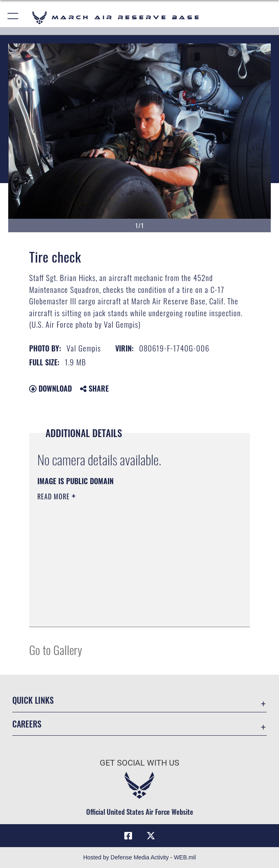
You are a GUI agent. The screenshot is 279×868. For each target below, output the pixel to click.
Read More (55, 496)
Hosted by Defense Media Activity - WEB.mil (140, 857)
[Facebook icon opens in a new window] (128, 836)
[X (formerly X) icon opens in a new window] (151, 836)
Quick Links (33, 700)
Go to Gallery (56, 649)
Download (50, 388)
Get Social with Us (139, 763)
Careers (27, 724)
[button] (13, 17)
